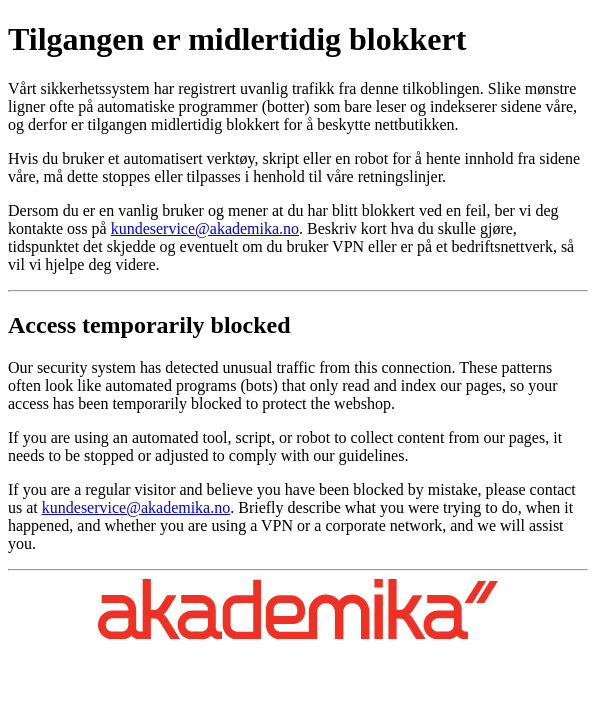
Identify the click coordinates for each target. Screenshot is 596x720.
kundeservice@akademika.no (205, 228)
